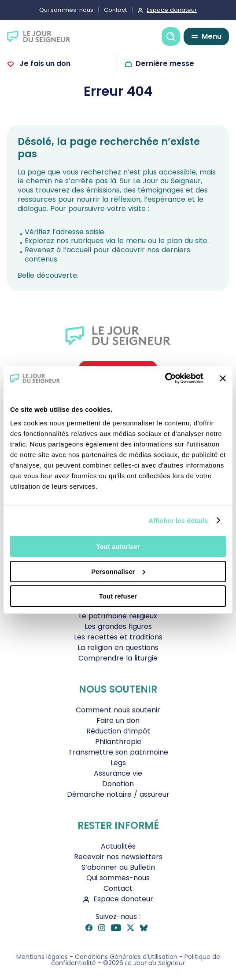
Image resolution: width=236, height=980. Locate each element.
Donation (118, 784)
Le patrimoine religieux (118, 616)
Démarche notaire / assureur (118, 794)
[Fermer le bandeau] (223, 378)
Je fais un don (44, 64)
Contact (115, 10)
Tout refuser (118, 596)
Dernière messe (165, 64)
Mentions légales (42, 957)
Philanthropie (118, 742)
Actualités (118, 846)
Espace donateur (172, 10)
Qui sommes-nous (66, 10)
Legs (118, 763)
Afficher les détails (178, 521)
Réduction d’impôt (118, 731)
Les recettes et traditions (118, 637)
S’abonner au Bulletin (118, 867)
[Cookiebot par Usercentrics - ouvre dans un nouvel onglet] (165, 378)
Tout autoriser (118, 546)
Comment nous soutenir (118, 710)
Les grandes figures (118, 626)
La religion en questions (118, 648)
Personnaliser (118, 572)
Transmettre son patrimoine (118, 752)
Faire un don (118, 720)
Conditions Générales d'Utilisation (126, 957)
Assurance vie (118, 773)
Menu (212, 36)
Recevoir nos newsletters (118, 857)
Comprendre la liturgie (118, 658)
